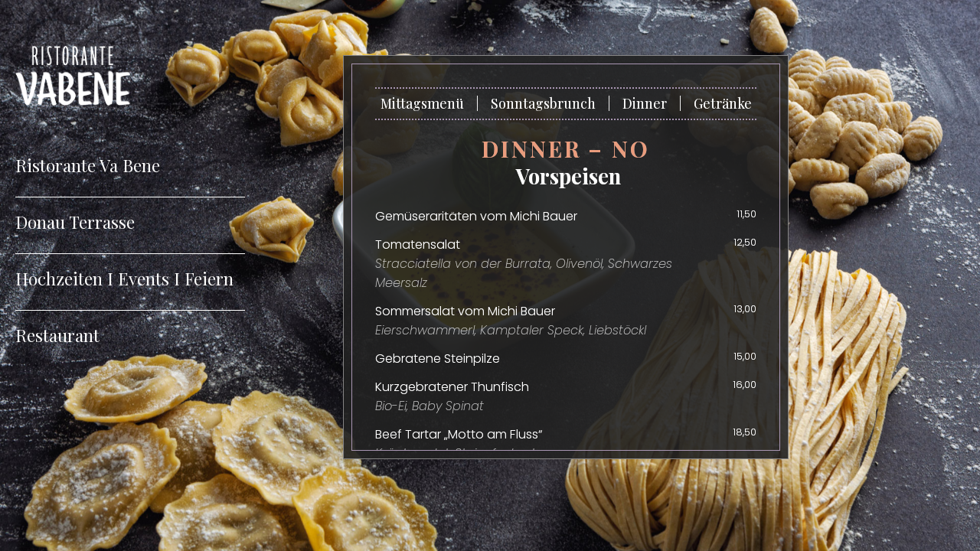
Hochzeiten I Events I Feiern (124, 279)
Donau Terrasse (75, 222)
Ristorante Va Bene (88, 165)
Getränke (723, 103)
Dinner (645, 103)
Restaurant (57, 335)
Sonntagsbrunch (543, 103)
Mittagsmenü (422, 103)
